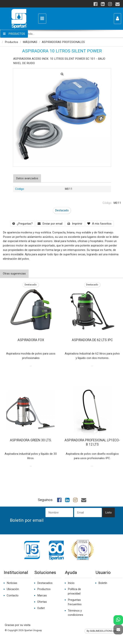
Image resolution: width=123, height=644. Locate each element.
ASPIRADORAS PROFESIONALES (63, 42)
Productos (11, 42)
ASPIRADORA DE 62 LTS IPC (92, 340)
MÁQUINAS (30, 42)
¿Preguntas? (23, 224)
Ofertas (42, 602)
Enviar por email (50, 224)
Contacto (13, 595)
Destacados (45, 583)
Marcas (42, 595)
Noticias (12, 583)
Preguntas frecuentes (75, 602)
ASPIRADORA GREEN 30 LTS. (31, 440)
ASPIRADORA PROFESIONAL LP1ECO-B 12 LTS (92, 442)
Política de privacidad (74, 591)
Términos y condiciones (75, 613)
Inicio (71, 583)
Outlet (41, 608)
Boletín (103, 583)
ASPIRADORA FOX (31, 340)
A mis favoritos (99, 224)
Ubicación (13, 589)
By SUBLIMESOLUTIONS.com (102, 631)
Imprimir (75, 224)
